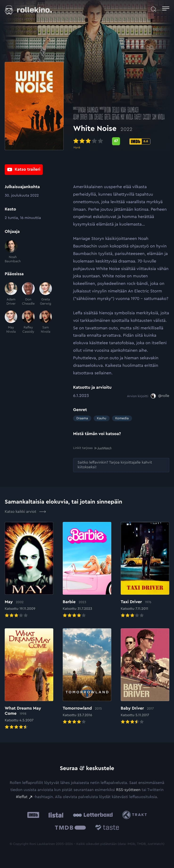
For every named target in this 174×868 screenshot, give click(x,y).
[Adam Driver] (11, 294)
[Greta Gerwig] (46, 294)
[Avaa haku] (153, 9)
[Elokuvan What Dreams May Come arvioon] (29, 679)
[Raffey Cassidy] (28, 322)
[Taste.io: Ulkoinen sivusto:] (107, 828)
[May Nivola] (11, 322)
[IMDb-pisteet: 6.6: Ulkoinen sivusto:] (140, 143)
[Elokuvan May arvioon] (29, 570)
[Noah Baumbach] (11, 252)
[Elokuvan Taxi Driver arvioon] (145, 570)
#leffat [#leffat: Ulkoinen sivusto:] (22, 797)
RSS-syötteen (128, 790)
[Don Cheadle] (28, 294)
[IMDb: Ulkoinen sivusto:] (33, 815)
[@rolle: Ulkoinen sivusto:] (160, 396)
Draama (82, 418)
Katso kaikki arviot (25, 512)
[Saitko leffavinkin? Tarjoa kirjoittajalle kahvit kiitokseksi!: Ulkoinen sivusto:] (121, 465)
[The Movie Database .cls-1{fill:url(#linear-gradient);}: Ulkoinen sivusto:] (70, 828)
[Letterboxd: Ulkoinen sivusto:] (93, 815)
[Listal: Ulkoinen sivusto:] (55, 815)
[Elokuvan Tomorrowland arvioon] (87, 677)
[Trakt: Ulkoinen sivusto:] (136, 815)
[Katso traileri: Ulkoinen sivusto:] (24, 170)
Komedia (122, 418)
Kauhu (102, 418)
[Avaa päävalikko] (166, 9)
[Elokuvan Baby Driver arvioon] (145, 677)
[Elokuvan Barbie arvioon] (87, 570)
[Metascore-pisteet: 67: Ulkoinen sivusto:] (116, 142)
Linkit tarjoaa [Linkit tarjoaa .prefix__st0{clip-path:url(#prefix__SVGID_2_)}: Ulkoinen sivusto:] (92, 448)
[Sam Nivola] (46, 322)
